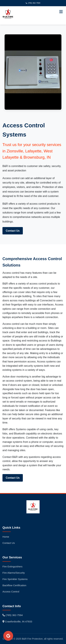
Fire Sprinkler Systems (15, 579)
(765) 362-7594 (33, 3)
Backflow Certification (14, 585)
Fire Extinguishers (12, 566)
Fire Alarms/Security (14, 573)
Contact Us (13, 231)
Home (6, 537)
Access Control (11, 592)
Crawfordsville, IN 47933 (17, 621)
